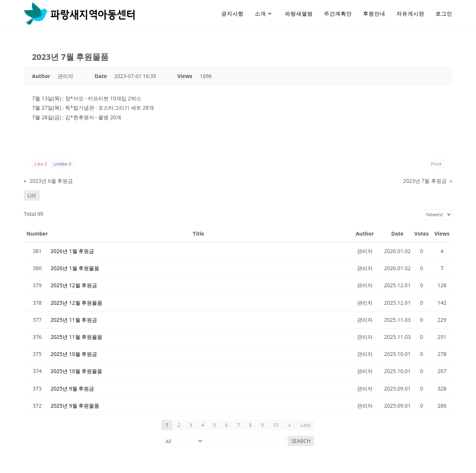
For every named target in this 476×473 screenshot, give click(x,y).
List (32, 195)
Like (41, 164)
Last (305, 425)
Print (436, 164)
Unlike (62, 164)
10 (276, 425)
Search (300, 441)
